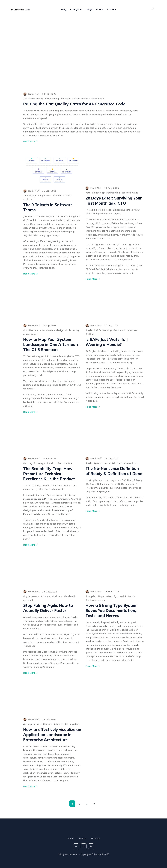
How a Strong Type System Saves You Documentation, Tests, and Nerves (111, 611)
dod (115, 463)
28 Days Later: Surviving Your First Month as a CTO (114, 201)
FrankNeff (20, 10)
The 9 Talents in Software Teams (48, 207)
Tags (89, 10)
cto (89, 193)
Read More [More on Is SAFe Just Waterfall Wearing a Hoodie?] (93, 407)
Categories (76, 10)
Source (82, 838)
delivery (58, 596)
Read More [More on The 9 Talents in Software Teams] (31, 274)
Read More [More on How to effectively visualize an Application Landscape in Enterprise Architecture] (31, 786)
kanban (47, 596)
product (52, 463)
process (133, 330)
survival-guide (131, 193)
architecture (31, 330)
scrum (36, 596)
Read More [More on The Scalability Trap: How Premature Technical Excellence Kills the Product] (31, 545)
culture (28, 199)
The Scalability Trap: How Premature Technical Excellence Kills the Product (49, 474)
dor (108, 463)
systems (76, 724)
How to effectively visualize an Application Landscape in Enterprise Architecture (52, 735)
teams (58, 195)
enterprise (30, 724)
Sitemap (95, 838)
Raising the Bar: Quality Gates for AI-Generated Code (74, 104)
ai (26, 99)
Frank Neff (103, 854)
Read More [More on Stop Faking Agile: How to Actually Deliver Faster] (31, 673)
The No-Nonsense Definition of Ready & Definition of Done (114, 471)
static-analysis (82, 99)
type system (106, 596)
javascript (121, 596)
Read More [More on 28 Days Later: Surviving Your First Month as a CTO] (93, 279)
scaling (108, 330)
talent (68, 195)
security (66, 99)
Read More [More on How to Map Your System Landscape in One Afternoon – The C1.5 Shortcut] (31, 412)
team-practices (129, 463)
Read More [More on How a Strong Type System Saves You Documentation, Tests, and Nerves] (93, 666)
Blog (64, 10)
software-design (96, 600)
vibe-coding (53, 99)
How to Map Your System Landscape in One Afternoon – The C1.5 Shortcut (52, 345)
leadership (98, 99)
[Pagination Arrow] (94, 804)
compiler (91, 596)
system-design (56, 330)
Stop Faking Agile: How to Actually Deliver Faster (48, 608)
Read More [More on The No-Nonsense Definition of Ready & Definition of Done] (93, 511)
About (100, 10)
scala (132, 596)
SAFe (98, 330)
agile (90, 330)
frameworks (31, 334)
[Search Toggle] (153, 10)
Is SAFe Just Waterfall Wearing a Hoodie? (107, 342)
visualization (62, 724)
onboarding (114, 193)
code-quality (37, 99)
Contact (112, 10)
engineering (45, 195)
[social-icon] (76, 846)
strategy (40, 463)
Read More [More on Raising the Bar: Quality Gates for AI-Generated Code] (31, 141)
